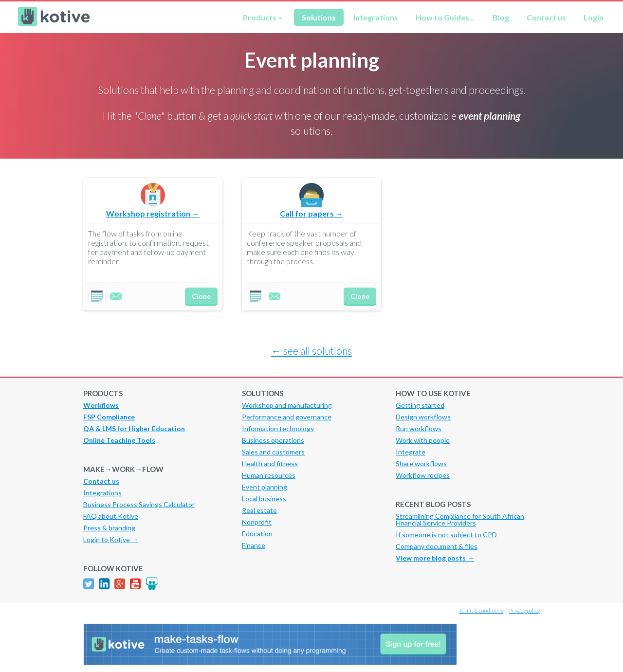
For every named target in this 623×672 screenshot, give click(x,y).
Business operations (273, 440)
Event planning (265, 487)
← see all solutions (311, 351)
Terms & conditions (481, 610)
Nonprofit (257, 522)
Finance (254, 545)
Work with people (423, 440)
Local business (264, 499)
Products (260, 17)
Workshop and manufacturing (287, 405)
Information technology (278, 428)
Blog (501, 17)
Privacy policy (524, 610)
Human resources (269, 475)
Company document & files (437, 546)
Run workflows (419, 428)
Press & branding (109, 528)
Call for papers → (311, 213)
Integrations (376, 17)
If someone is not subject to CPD (446, 535)
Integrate (411, 452)
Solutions (319, 17)
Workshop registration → (153, 213)
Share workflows (421, 463)
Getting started (420, 405)
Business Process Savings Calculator (139, 504)
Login (594, 17)
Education (257, 534)
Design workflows (423, 417)
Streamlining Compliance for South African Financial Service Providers (460, 519)
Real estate (259, 510)
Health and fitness (270, 463)
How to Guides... (445, 17)
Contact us (546, 17)
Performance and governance (287, 417)
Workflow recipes (423, 475)
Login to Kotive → (111, 539)
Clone (201, 296)
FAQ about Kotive (111, 516)
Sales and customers (273, 452)
